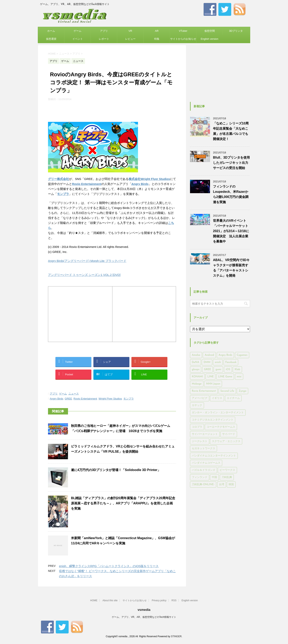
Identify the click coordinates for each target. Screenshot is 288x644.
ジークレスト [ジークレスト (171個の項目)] (200, 441)
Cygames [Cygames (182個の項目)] (242, 355)
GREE (68, 399)
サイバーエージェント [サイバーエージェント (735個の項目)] (205, 434)
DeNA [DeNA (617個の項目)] (195, 362)
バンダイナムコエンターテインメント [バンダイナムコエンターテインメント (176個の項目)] (214, 456)
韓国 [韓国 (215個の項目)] (231, 484)
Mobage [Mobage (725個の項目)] (197, 384)
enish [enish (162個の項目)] (218, 362)
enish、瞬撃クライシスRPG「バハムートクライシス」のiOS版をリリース (109, 566)
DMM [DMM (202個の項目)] (207, 362)
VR (130, 31)
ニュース (74, 394)
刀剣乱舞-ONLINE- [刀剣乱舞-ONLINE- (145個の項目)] (203, 484)
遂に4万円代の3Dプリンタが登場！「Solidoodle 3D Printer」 (116, 470)
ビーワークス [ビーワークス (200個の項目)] (227, 470)
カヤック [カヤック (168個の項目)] (197, 405)
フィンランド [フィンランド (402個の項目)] (200, 477)
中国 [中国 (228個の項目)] (214, 477)
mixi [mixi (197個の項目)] (239, 377)
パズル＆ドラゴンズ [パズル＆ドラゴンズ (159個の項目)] (203, 470)
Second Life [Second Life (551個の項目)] (227, 391)
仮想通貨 (51, 39)
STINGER (176, 636)
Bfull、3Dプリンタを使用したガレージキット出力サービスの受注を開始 (231, 163)
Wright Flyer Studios (110, 399)
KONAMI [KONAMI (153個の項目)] (197, 377)
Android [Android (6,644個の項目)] (209, 355)
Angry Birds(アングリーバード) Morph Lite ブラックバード (87, 261)
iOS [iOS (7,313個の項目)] (228, 369)
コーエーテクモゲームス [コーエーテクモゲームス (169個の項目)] (221, 427)
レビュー (130, 39)
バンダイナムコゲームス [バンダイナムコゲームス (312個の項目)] (206, 463)
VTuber (183, 31)
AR (157, 31)
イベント (78, 39)
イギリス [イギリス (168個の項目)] (217, 398)
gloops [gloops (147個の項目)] (196, 369)
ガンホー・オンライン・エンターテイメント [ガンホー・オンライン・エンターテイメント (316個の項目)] (218, 413)
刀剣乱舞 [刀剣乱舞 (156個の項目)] (227, 477)
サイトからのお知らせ (183, 39)
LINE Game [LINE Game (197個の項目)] (225, 377)
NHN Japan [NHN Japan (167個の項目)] (213, 384)
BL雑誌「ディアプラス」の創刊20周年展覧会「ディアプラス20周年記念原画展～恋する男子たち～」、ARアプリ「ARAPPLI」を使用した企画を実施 (123, 503)
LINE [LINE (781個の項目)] (210, 377)
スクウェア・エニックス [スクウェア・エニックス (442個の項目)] (226, 441)
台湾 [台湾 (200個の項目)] (222, 484)
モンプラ (129, 399)
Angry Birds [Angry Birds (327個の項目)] (225, 355)
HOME (94, 600)
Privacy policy (159, 600)
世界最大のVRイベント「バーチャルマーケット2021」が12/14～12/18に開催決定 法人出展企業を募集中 (231, 231)
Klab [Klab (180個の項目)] (237, 369)
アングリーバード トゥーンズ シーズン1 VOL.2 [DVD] (84, 275)
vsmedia (144, 610)
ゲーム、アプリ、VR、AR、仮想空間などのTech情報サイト (144, 617)
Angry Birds (56, 399)
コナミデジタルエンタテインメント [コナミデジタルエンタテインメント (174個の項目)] (213, 420)
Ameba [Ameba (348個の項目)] (196, 355)
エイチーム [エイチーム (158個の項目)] (233, 398)
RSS (174, 600)
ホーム (51, 31)
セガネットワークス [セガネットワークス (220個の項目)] (203, 449)
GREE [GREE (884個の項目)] (207, 369)
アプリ (104, 31)
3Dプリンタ (236, 31)
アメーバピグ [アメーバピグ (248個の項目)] (200, 398)
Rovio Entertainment (87, 184)
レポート (104, 39)
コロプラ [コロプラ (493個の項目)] (197, 427)
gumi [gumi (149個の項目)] (218, 369)
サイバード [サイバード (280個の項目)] (229, 434)
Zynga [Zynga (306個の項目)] (242, 391)
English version (209, 39)
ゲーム (77, 31)
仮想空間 (210, 31)
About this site (110, 600)
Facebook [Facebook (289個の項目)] (231, 362)
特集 (157, 39)
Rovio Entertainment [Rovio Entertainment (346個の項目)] (204, 391)
